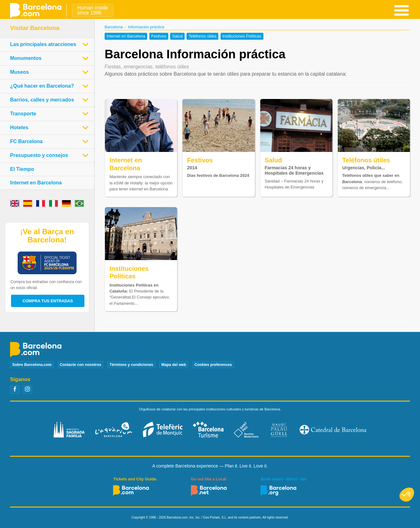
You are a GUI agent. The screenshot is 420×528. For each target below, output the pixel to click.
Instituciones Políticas (242, 36)
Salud (178, 36)
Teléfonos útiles (203, 36)
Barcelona (114, 27)
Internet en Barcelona (126, 36)
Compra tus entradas (48, 301)
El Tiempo (22, 169)
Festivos (159, 36)
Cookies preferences (213, 365)
